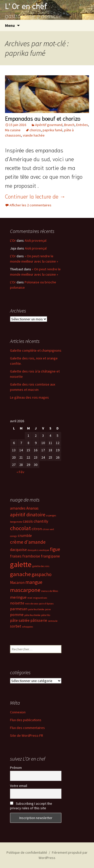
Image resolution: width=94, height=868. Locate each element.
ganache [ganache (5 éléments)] (20, 574)
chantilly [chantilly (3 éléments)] (41, 521)
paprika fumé (53, 130)
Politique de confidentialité (27, 852)
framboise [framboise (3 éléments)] (31, 556)
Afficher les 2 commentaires (30, 205)
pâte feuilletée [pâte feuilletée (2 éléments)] (32, 615)
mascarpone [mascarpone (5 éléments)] (25, 590)
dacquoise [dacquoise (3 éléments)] (18, 550)
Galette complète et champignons (36, 350)
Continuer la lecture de (35, 196)
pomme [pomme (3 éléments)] (17, 615)
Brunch (69, 125)
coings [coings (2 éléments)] (14, 536)
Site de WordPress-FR (27, 735)
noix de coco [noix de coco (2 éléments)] (32, 604)
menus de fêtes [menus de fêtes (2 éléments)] (50, 591)
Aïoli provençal (35, 240)
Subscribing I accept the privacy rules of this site (31, 806)
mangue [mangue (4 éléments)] (34, 582)
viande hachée (34, 135)
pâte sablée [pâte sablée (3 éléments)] (20, 620)
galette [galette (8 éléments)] (21, 564)
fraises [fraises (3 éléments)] (16, 556)
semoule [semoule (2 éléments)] (53, 621)
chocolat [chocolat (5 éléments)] (20, 528)
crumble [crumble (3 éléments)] (25, 536)
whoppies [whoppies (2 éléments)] (28, 627)
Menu (10, 25)
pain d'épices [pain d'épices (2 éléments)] (46, 604)
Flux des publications (26, 720)
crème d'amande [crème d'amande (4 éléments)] (28, 542)
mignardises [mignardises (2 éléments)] (40, 598)
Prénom (16, 768)
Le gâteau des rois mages (29, 397)
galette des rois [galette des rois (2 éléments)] (41, 566)
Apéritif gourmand (49, 125)
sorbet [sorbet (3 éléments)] (16, 626)
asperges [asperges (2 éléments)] (51, 515)
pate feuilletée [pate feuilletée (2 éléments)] (36, 609)
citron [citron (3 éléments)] (37, 529)
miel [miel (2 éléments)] (30, 598)
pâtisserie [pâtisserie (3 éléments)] (39, 620)
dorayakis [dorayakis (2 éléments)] (33, 550)
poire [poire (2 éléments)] (48, 609)
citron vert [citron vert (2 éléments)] (48, 529)
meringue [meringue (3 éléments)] (18, 597)
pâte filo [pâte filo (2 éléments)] (46, 615)
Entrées (82, 125)
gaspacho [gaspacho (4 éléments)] (42, 574)
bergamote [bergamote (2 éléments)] (16, 522)
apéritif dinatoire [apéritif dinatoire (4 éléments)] (28, 515)
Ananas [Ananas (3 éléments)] (32, 508)
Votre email (19, 786)
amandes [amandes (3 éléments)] (18, 508)
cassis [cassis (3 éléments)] (28, 521)
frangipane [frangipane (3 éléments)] (50, 556)
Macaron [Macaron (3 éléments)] (17, 582)
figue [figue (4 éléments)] (55, 549)
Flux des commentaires (27, 728)
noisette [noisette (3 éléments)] (17, 603)
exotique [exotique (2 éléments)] (44, 550)
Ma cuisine (13, 130)
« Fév (20, 472)
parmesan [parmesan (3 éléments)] (19, 609)
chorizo (35, 130)
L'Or (13, 240)
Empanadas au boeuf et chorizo (43, 118)
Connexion (18, 712)
